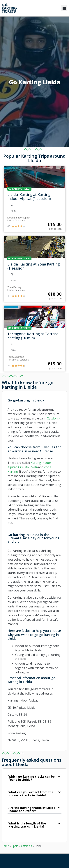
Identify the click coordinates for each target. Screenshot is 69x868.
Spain (15, 846)
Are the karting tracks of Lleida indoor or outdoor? (32, 809)
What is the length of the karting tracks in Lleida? (27, 825)
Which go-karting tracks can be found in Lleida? (32, 778)
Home (5, 846)
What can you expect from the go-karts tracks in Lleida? (31, 794)
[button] (64, 8)
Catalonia (26, 846)
